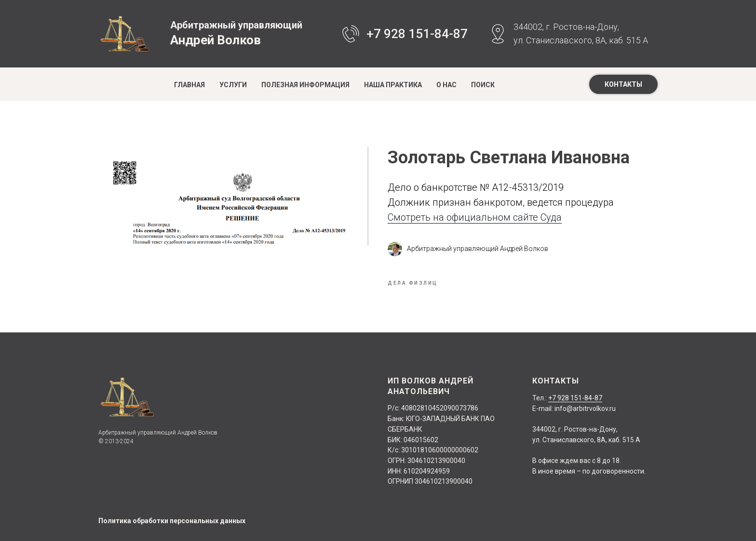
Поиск (483, 85)
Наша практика (393, 85)
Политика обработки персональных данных (172, 521)
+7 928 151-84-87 (417, 34)
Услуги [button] (233, 85)
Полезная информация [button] (305, 85)
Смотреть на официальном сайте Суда (475, 217)
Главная (189, 85)
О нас (446, 85)
